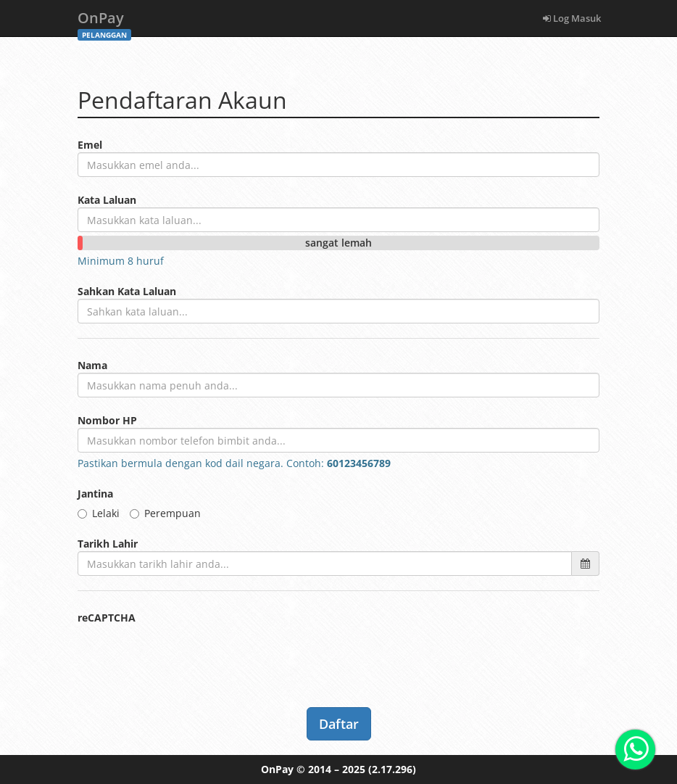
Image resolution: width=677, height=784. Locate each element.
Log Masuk (572, 18)
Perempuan (165, 513)
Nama (92, 365)
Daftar (339, 724)
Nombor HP (107, 420)
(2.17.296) (392, 769)
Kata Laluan (107, 200)
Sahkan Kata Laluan (127, 291)
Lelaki (99, 513)
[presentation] (188, 653)
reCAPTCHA (107, 618)
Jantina (95, 494)
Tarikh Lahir (108, 544)
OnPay (104, 22)
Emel (90, 145)
